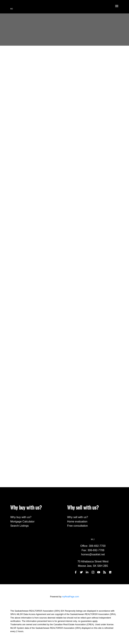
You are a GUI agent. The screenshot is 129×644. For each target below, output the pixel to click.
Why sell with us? (78, 517)
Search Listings (19, 526)
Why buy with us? (21, 517)
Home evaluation (77, 522)
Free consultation (78, 526)
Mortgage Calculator (22, 522)
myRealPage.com (70, 597)
